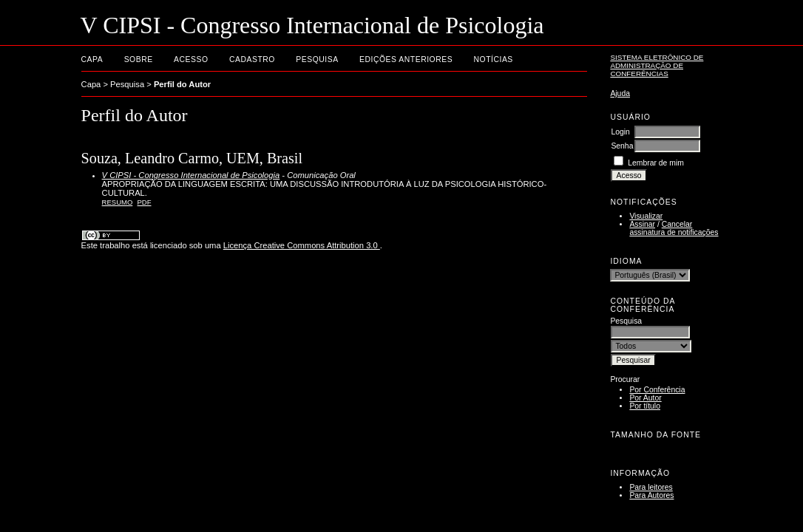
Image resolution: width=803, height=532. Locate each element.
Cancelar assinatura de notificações (674, 228)
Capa (92, 59)
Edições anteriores (406, 59)
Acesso (191, 59)
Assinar (642, 224)
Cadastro (252, 59)
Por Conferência (657, 390)
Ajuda (620, 93)
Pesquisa (317, 59)
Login (620, 132)
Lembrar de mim (656, 163)
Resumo (118, 202)
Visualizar (646, 216)
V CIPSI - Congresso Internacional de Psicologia (191, 175)
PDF (145, 202)
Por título (645, 406)
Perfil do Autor (182, 84)
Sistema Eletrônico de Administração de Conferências (657, 65)
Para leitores (651, 487)
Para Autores (651, 495)
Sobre (139, 59)
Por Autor (645, 398)
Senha (622, 146)
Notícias (494, 59)
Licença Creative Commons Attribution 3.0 (302, 245)
